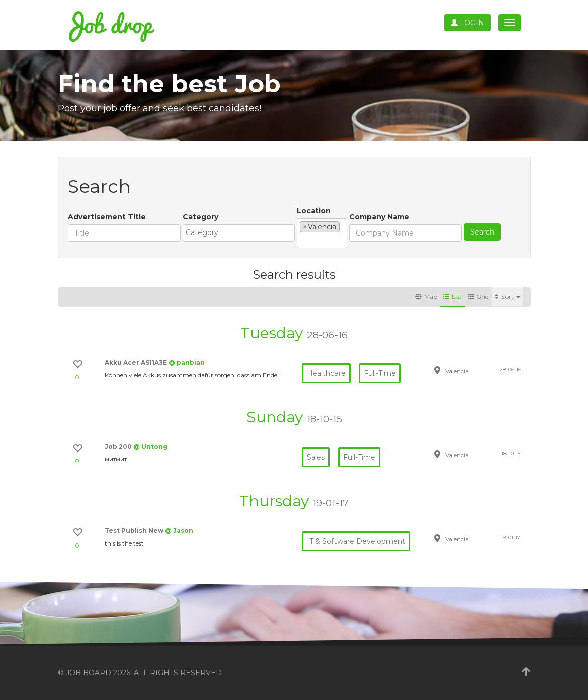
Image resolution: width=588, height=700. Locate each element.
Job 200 (119, 447)
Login (468, 23)
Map (426, 297)
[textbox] (241, 232)
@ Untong (150, 447)
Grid (478, 297)
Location (314, 211)
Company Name (379, 217)
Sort (508, 297)
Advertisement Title (107, 217)
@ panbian (187, 363)
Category (200, 217)
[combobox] (239, 233)
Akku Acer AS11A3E (137, 363)
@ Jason (179, 531)
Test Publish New (135, 531)
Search (482, 232)
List (452, 297)
